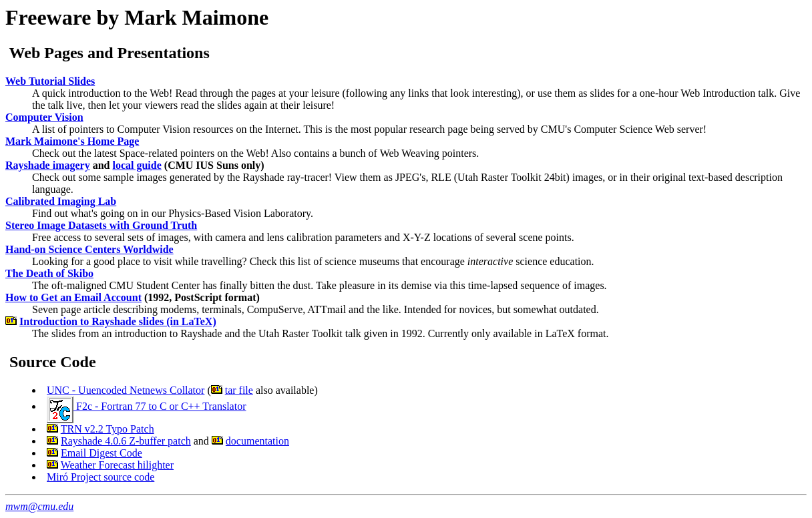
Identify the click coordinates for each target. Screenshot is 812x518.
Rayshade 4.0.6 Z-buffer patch (126, 441)
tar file (239, 390)
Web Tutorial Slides (50, 81)
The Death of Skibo (49, 273)
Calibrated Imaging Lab (61, 201)
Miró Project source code (100, 477)
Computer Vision (44, 117)
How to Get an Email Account (73, 297)
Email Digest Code (101, 453)
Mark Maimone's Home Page (72, 141)
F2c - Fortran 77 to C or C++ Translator (147, 406)
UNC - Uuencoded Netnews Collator (126, 390)
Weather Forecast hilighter (117, 465)
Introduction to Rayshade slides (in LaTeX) (118, 321)
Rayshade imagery (48, 165)
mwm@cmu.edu (39, 506)
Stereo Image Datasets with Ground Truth (101, 225)
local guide (137, 165)
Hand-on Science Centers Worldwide (89, 249)
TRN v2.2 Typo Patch (108, 429)
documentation (257, 441)
